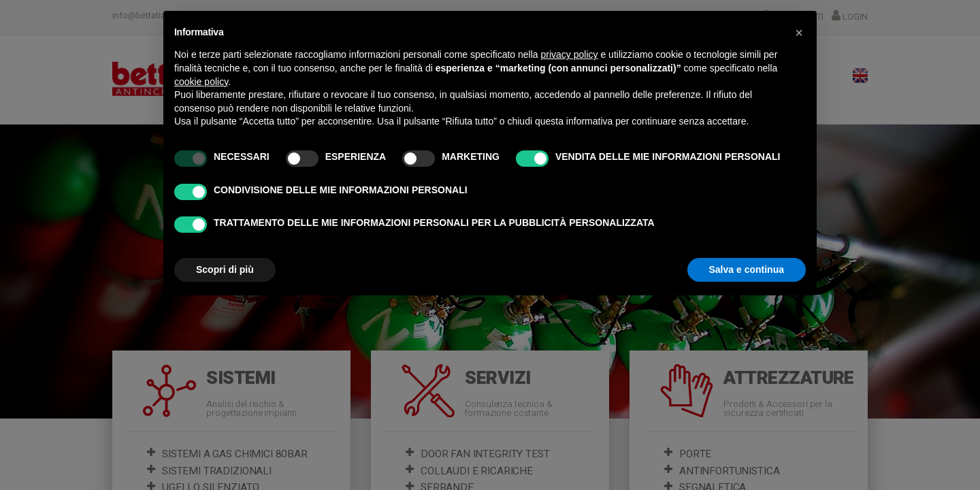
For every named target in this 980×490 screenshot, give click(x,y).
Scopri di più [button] (225, 269)
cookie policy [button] (201, 82)
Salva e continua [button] (747, 269)
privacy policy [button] (570, 54)
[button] (799, 33)
